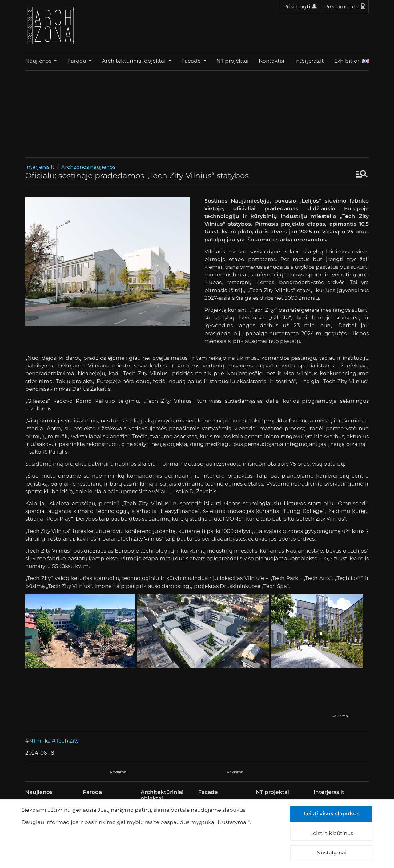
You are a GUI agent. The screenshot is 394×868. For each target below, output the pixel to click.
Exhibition (351, 61)
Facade (208, 792)
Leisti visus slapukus (332, 814)
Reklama (340, 716)
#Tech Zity (65, 741)
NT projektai (233, 61)
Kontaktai (272, 61)
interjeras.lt (309, 61)
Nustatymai (332, 853)
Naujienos (39, 792)
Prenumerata (345, 6)
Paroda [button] (77, 61)
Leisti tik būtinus (332, 833)
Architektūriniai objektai (162, 795)
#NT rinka (38, 741)
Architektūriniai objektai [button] (134, 61)
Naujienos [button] (39, 61)
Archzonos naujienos (88, 167)
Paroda (92, 792)
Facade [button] (192, 61)
